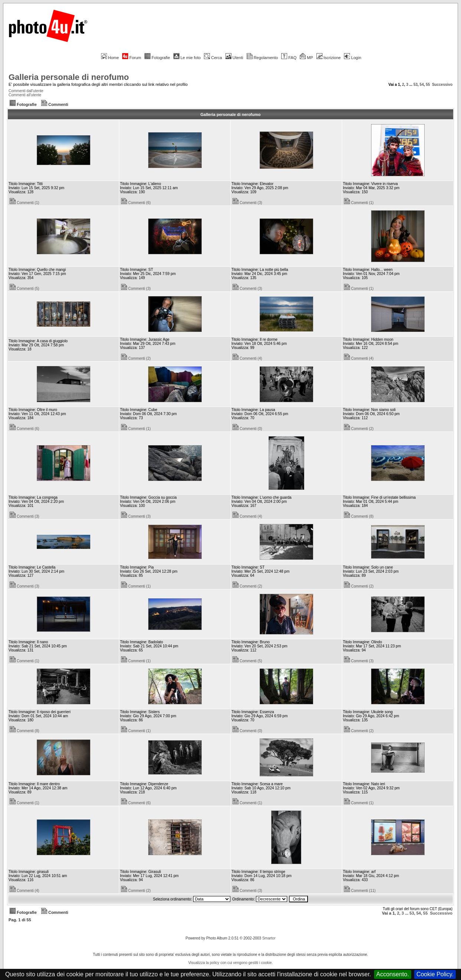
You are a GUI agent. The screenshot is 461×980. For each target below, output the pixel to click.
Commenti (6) (136, 203)
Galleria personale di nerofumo (69, 77)
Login (353, 58)
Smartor (269, 938)
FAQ (289, 58)
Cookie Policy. (435, 974)
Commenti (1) (25, 203)
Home (110, 58)
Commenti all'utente (25, 95)
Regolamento (262, 58)
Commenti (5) (25, 289)
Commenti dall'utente (26, 91)
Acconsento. (393, 974)
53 (415, 85)
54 (422, 85)
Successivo (442, 85)
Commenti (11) (360, 891)
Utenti (234, 58)
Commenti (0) (247, 429)
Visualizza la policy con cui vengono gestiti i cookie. (231, 963)
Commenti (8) (359, 516)
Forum (132, 58)
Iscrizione (329, 58)
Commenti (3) (247, 203)
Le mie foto (187, 58)
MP (306, 58)
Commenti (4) (247, 358)
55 (428, 85)
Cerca (213, 58)
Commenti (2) (136, 358)
